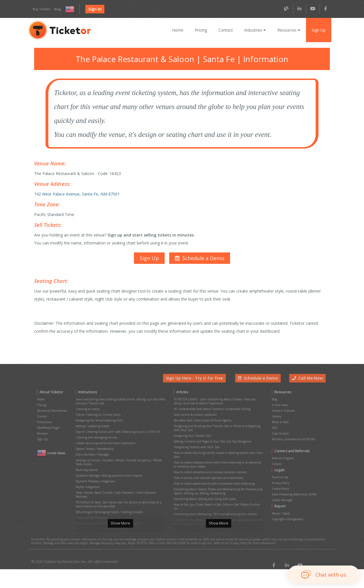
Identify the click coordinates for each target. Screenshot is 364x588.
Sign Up (318, 30)
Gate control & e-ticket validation (194, 415)
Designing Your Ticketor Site (192, 433)
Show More (120, 528)
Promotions (44, 422)
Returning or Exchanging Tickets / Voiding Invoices (108, 494)
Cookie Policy (281, 480)
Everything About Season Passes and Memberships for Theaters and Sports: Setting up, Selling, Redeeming (218, 479)
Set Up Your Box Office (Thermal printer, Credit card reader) (114, 508)
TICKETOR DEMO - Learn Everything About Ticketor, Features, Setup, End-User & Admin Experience (214, 404)
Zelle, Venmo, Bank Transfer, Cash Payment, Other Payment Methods (120, 481)
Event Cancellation (88, 518)
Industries (256, 30)
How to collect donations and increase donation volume (209, 463)
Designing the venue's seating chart (98, 420)
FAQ (275, 426)
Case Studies (280, 431)
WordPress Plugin (48, 426)
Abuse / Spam (281, 501)
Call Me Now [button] (308, 383)
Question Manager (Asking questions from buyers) (108, 467)
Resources (289, 30)
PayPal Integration (87, 476)
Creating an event (87, 410)
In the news (279, 407)
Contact (227, 30)
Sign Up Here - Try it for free (199, 383)
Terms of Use (280, 470)
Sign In (93, 9)
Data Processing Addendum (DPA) (294, 485)
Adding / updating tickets (91, 425)
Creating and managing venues (96, 434)
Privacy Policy (281, 475)
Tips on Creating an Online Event (97, 415)
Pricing (203, 30)
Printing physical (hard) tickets (95, 513)
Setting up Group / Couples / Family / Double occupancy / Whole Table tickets (120, 455)
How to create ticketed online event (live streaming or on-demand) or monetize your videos (217, 457)
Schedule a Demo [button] (259, 383)
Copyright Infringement (286, 506)
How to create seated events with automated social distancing (213, 473)
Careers (277, 458)
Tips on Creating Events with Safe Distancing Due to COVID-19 (116, 430)
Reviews (42, 431)
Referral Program (283, 454)
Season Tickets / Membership (94, 444)
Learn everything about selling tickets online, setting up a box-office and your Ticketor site (118, 404)
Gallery (276, 417)
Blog (56, 9)
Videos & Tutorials (283, 412)
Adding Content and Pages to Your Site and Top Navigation (211, 438)
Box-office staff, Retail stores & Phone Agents (203, 420)
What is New (280, 422)
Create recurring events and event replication (104, 439)
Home (180, 30)
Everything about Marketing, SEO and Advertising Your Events (213, 495)
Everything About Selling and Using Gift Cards (203, 486)
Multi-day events (86, 462)
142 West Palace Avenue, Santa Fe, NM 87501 (76, 191)
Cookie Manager (282, 489)
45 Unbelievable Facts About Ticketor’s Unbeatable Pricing (211, 410)
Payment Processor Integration (95, 471)
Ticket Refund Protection (91, 499)
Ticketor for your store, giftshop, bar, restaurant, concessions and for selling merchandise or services (217, 502)
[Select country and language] (68, 9)
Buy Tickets (41, 9)
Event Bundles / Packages (92, 449)
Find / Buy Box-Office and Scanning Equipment (106, 504)
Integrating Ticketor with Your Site (195, 442)
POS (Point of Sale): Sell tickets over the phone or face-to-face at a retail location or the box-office (118, 488)
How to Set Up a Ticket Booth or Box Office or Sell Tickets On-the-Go (218, 491)
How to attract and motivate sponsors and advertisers (208, 468)
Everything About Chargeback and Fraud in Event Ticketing (211, 508)
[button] (199, 252)
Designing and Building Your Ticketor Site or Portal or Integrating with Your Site (218, 426)
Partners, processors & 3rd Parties (294, 436)
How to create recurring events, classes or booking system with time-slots (217, 449)
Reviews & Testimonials (52, 412)
